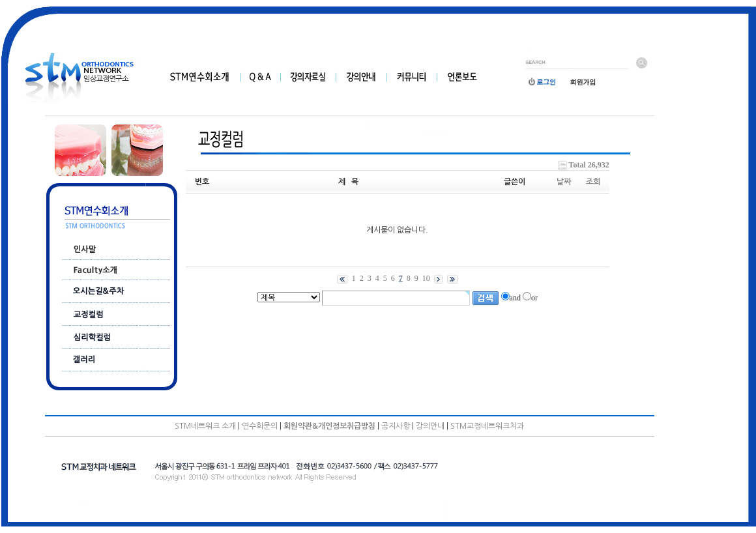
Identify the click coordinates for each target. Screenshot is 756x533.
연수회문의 (260, 426)
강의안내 (430, 426)
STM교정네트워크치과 (487, 426)
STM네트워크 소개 (205, 426)
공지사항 (396, 426)
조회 (593, 182)
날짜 (564, 182)
